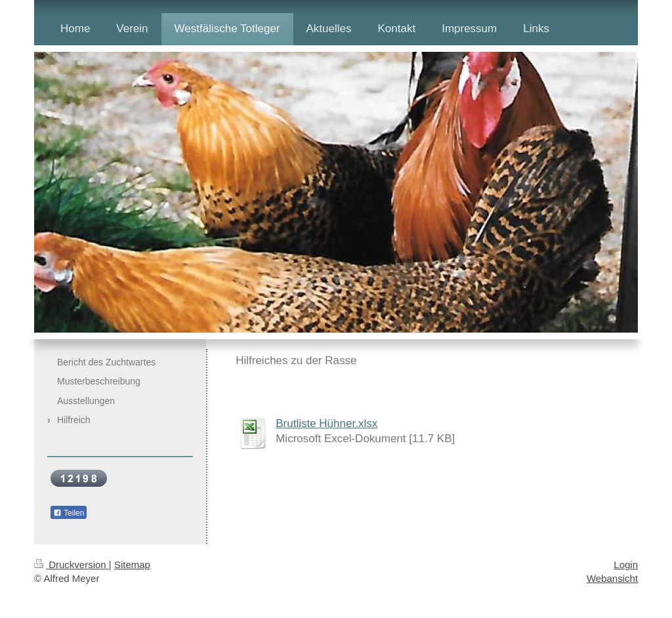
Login (626, 565)
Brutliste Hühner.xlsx (326, 423)
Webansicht (612, 578)
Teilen (69, 513)
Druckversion (72, 565)
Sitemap (132, 565)
